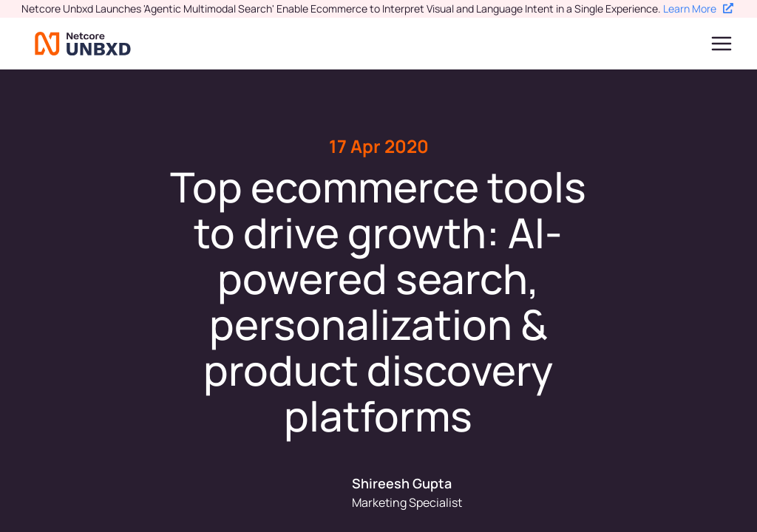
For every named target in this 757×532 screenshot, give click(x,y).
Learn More (698, 8)
